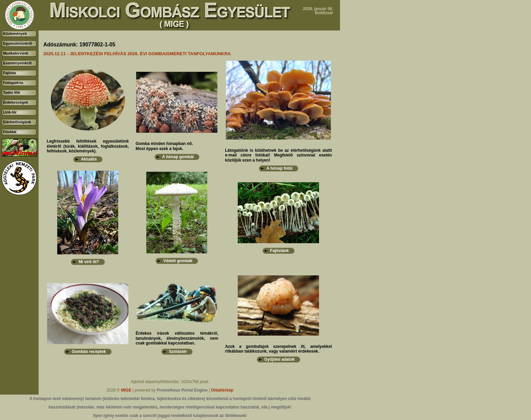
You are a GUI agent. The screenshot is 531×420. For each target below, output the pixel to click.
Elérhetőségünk (17, 122)
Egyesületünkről (18, 43)
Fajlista (9, 73)
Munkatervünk (16, 53)
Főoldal (10, 132)
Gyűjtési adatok (280, 359)
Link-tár (10, 112)
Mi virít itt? (89, 262)
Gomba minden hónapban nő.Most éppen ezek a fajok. (164, 146)
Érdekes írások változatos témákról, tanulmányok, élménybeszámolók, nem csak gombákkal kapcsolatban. (177, 338)
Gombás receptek (89, 352)
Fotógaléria (13, 83)
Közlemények (15, 34)
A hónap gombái (178, 157)
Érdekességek (16, 102)
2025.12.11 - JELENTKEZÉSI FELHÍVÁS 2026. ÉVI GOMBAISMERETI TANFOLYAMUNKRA (137, 54)
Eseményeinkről (17, 63)
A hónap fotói (280, 168)
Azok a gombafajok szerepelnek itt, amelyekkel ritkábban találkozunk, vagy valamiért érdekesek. (278, 349)
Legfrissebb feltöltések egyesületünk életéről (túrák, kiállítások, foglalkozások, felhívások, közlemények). (88, 146)
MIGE (126, 390)
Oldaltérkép (222, 390)
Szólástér (178, 352)
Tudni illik (12, 92)
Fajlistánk (280, 251)
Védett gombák (178, 261)
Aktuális (89, 159)
